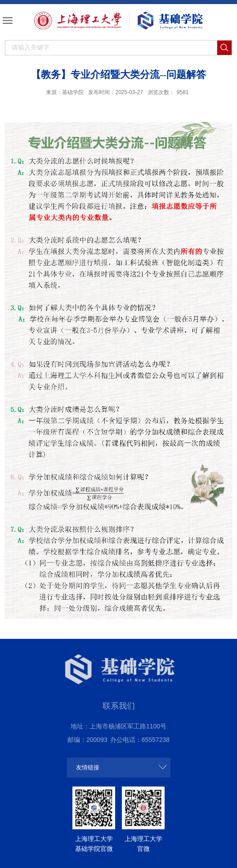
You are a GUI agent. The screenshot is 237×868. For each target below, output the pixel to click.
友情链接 (88, 767)
